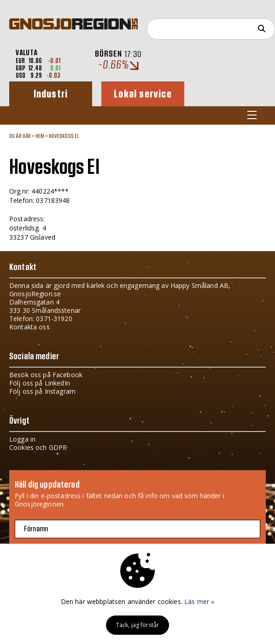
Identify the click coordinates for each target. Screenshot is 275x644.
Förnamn (36, 529)
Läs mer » (199, 601)
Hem (40, 136)
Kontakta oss (29, 327)
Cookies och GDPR (38, 447)
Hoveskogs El (64, 136)
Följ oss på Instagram (42, 391)
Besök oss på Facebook (46, 375)
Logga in (22, 439)
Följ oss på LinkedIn (40, 383)
